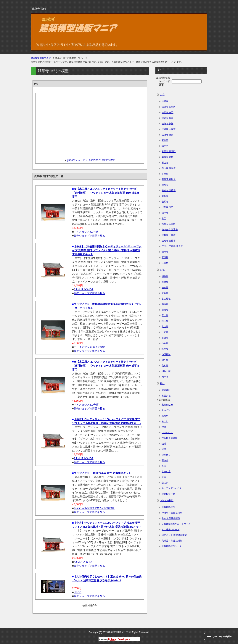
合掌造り (166, 455)
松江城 (165, 321)
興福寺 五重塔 (169, 191)
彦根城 (165, 310)
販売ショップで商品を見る (89, 236)
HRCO (78, 592)
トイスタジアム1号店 (86, 232)
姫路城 (165, 276)
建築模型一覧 (168, 494)
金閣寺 (165, 202)
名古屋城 (166, 299)
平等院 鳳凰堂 (169, 179)
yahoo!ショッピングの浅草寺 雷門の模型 (91, 160)
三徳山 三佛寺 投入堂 (172, 246)
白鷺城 (165, 282)
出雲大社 (166, 396)
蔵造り (165, 460)
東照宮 (165, 140)
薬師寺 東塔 (167, 157)
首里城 (165, 338)
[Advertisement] (90, 124)
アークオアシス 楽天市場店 (90, 347)
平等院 (165, 174)
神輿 (164, 427)
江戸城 (165, 332)
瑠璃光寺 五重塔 (170, 230)
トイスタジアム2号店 (86, 405)
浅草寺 (165, 213)
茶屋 (164, 466)
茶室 (164, 477)
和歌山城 (166, 371)
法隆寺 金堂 (167, 118)
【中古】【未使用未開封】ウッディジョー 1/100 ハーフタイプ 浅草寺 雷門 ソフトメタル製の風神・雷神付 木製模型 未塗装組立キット (107, 250)
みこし (165, 421)
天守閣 (165, 377)
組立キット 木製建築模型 (174, 535)
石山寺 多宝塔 (169, 168)
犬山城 (165, 327)
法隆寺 (165, 101)
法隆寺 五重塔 (169, 107)
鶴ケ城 (165, 360)
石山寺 (165, 163)
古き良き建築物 (169, 438)
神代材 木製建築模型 (172, 513)
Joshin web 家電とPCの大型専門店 (94, 508)
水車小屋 (166, 472)
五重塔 (165, 257)
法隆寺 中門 (167, 112)
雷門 (164, 218)
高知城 (165, 366)
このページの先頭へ (222, 637)
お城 (162, 270)
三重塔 (165, 263)
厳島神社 (166, 390)
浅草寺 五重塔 (169, 224)
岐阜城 (165, 349)
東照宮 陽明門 (169, 151)
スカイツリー (168, 410)
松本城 (165, 288)
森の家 (165, 483)
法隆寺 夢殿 (167, 124)
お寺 (162, 95)
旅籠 (164, 449)
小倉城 (165, 343)
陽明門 (165, 146)
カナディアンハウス (172, 488)
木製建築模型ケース (172, 546)
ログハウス (167, 432)
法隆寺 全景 (167, 135)
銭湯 (164, 444)
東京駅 (165, 416)
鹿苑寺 (165, 196)
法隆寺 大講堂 (169, 129)
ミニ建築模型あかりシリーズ (176, 524)
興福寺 (165, 185)
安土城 (165, 315)
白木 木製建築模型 (171, 518)
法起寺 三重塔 (169, 235)
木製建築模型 (167, 501)
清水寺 (165, 252)
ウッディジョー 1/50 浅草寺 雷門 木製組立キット (103, 473)
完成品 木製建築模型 (172, 541)
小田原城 (166, 354)
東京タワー (167, 405)
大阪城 (165, 293)
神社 (162, 383)
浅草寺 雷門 (167, 207)
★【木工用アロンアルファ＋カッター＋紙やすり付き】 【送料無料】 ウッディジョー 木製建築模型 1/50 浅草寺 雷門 (107, 193)
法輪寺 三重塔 (169, 241)
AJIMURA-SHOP (84, 289)
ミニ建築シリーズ (171, 530)
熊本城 (165, 304)
